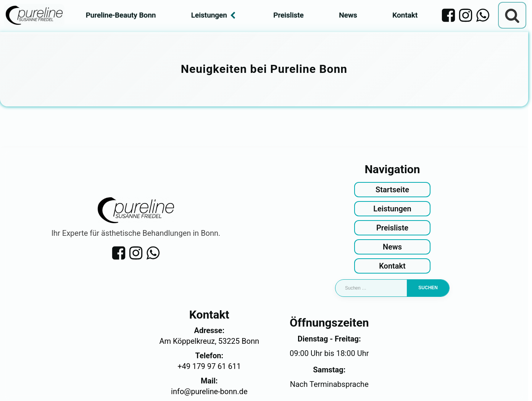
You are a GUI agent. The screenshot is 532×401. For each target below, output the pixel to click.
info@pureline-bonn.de (209, 391)
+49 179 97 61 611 (209, 366)
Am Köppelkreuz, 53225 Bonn (209, 341)
